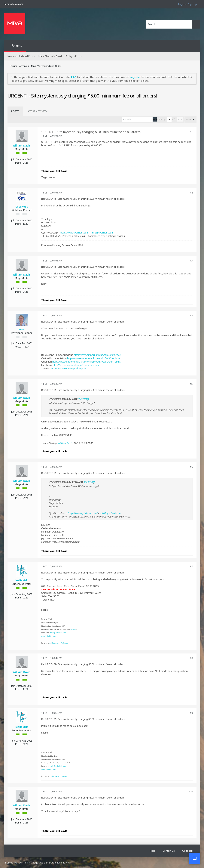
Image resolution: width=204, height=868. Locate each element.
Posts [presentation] (15, 111)
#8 (191, 658)
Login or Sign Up (188, 4)
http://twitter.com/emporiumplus (68, 368)
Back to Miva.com (13, 4)
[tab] (15, 111)
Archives (24, 66)
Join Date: (17, 159)
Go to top (187, 851)
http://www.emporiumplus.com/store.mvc (97, 355)
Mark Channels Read (50, 56)
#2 (191, 193)
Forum (13, 66)
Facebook (56, 643)
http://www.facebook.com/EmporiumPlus (76, 365)
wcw (22, 329)
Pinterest (64, 643)
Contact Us (169, 851)
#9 (191, 713)
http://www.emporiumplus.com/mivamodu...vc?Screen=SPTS (87, 362)
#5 (191, 384)
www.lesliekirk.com (49, 636)
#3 (191, 261)
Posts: (19, 163)
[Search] (169, 24)
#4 (191, 315)
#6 (191, 467)
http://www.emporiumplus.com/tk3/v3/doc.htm (93, 358)
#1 (191, 131)
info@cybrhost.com (103, 233)
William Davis (22, 145)
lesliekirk (22, 580)
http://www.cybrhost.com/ (75, 233)
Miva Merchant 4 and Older (46, 66)
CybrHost (22, 207)
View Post (84, 399)
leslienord (73, 630)
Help (153, 851)
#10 (191, 791)
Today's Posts (74, 56)
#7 (191, 566)
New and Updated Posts (21, 56)
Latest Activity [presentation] (37, 111)
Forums (17, 45)
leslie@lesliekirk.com (58, 633)
